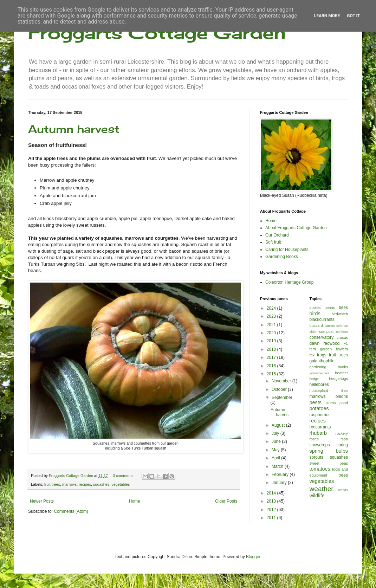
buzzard (316, 325)
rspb (344, 439)
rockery (342, 433)
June (277, 441)
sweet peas (329, 463)
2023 (272, 316)
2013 (272, 501)
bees (343, 308)
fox (312, 355)
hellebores (319, 385)
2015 (272, 374)
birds (315, 314)
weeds (343, 490)
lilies (345, 391)
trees (343, 475)
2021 (272, 325)
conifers (342, 332)
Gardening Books (282, 257)
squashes (101, 484)
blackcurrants (322, 319)
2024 (272, 308)
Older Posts (226, 501)
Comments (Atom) (71, 511)
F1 (346, 343)
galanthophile (322, 361)
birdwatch (340, 314)
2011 (272, 518)
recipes (85, 484)
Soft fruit (273, 242)
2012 (272, 510)
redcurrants (320, 427)
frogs (322, 355)
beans (329, 308)
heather (341, 373)
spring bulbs (329, 451)
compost (326, 331)
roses (314, 439)
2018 (272, 349)
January (280, 483)
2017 (272, 357)
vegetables (121, 484)
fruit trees (52, 484)
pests (316, 402)
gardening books (329, 367)
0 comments (123, 476)
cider (313, 332)
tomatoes (320, 469)
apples (315, 308)
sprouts (316, 457)
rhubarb (318, 433)
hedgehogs (339, 379)
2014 (272, 493)
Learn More (327, 16)
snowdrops (320, 445)
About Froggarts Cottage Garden (296, 228)
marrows (69, 484)
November (282, 381)
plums (331, 403)
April (276, 458)
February (281, 474)
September (282, 398)
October (280, 389)
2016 (272, 366)
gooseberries (319, 373)
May (276, 450)
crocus (342, 337)
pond (344, 403)
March (278, 466)
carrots (329, 326)
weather (322, 489)
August (279, 425)
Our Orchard (277, 235)
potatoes (319, 408)
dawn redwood (325, 343)
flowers (342, 349)
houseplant (319, 390)
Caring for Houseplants (287, 250)
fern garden (321, 349)
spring (342, 445)
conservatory (322, 337)
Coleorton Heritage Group (289, 282)
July (276, 433)
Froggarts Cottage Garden (157, 33)
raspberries (320, 415)
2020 (272, 333)
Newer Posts (42, 501)
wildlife (317, 496)
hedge (314, 379)
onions (342, 396)
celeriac (342, 326)
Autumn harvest (74, 129)
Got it (353, 16)
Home (135, 501)
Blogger (253, 557)
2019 (272, 341)
